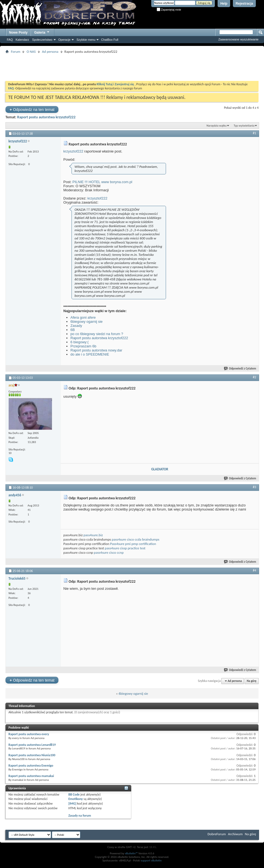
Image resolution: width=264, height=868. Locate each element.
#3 (254, 487)
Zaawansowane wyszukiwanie (238, 39)
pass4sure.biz (93, 535)
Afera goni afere (83, 317)
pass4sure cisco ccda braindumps (135, 539)
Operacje (65, 40)
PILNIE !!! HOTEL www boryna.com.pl (102, 182)
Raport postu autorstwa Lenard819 (32, 745)
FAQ (10, 40)
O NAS (31, 52)
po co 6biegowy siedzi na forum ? (97, 334)
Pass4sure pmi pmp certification (133, 544)
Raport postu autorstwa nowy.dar (96, 350)
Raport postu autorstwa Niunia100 (32, 755)
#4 (254, 570)
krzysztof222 (73, 151)
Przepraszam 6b (83, 346)
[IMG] (72, 804)
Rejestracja (244, 4)
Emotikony (75, 799)
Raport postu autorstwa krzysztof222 (46, 117)
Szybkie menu (86, 40)
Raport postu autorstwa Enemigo (31, 766)
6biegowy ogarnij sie (87, 322)
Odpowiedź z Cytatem (240, 369)
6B (73, 330)
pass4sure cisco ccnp (109, 552)
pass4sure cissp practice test (125, 548)
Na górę (252, 681)
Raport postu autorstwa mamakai (31, 776)
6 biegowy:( (79, 342)
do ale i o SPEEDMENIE (90, 354)
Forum (16, 52)
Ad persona (50, 52)
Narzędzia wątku (216, 126)
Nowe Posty (18, 33)
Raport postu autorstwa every (29, 734)
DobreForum (217, 834)
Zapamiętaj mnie (169, 10)
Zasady (76, 326)
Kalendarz (22, 40)
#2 (254, 377)
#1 (254, 133)
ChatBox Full (110, 40)
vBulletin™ (131, 853)
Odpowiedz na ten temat (32, 109)
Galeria (42, 32)
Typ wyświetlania (244, 126)
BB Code (74, 794)
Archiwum (235, 834)
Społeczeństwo (42, 40)
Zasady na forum (80, 816)
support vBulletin (151, 860)
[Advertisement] (132, 67)
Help (224, 4)
